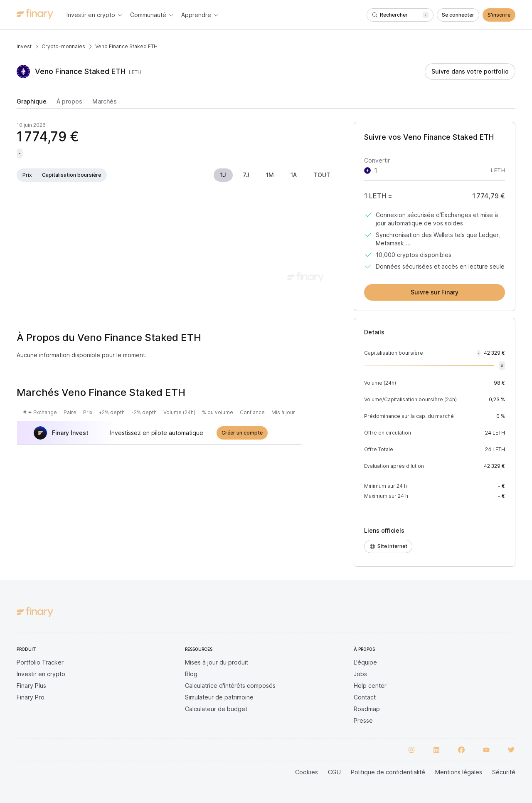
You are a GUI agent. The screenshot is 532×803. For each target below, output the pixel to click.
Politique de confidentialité (388, 772)
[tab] (32, 103)
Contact (365, 697)
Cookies (307, 772)
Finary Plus (31, 686)
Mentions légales (459, 772)
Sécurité (504, 772)
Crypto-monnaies (63, 46)
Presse (363, 720)
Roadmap (367, 709)
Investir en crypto (41, 674)
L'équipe (365, 662)
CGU (334, 772)
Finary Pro (31, 697)
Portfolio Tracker (40, 662)
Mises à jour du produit (217, 662)
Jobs (360, 674)
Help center (370, 686)
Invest (24, 46)
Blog (191, 674)
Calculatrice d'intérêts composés (230, 686)
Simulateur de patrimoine (219, 697)
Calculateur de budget (216, 709)
